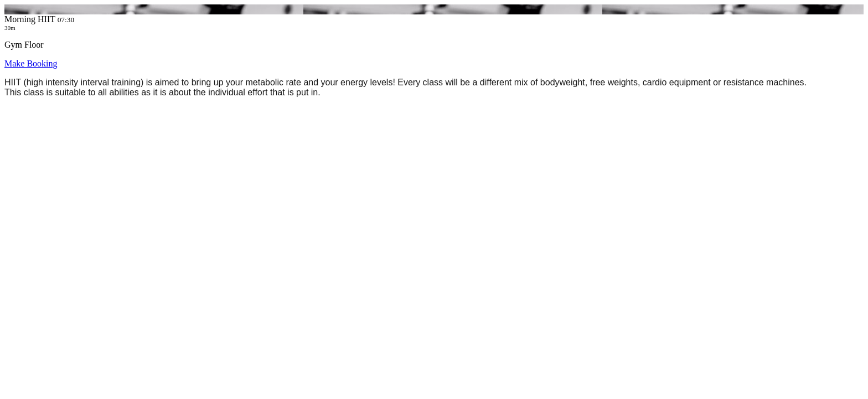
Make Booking (31, 63)
